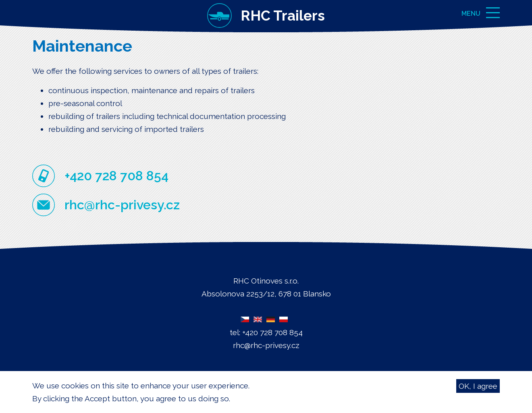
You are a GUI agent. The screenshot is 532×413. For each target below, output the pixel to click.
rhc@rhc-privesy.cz (122, 205)
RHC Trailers (283, 16)
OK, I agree (478, 387)
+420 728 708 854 (116, 176)
